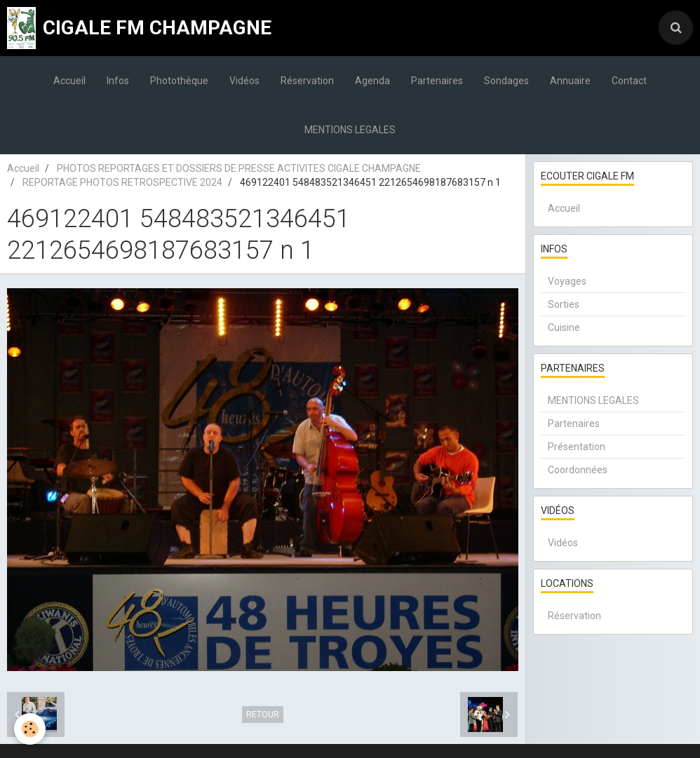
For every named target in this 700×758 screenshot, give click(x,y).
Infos (118, 81)
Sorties (564, 304)
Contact (629, 81)
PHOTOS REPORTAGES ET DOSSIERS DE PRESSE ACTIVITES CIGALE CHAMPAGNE (239, 168)
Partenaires (437, 81)
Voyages (567, 281)
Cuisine (564, 327)
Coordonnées (578, 470)
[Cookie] (30, 729)
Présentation (577, 447)
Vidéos (244, 81)
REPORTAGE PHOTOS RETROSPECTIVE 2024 (122, 182)
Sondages (506, 81)
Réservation (307, 81)
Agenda (372, 81)
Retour (263, 715)
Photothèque (179, 81)
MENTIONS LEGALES (350, 130)
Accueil (69, 81)
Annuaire (570, 81)
